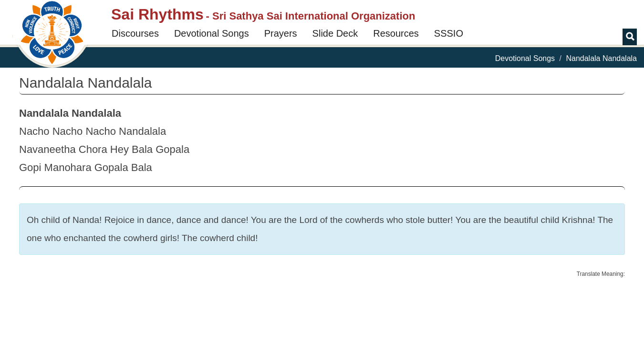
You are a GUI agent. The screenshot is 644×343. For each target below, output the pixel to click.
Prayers (281, 33)
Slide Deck (335, 33)
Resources (396, 33)
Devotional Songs (212, 33)
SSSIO (449, 33)
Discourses (135, 33)
